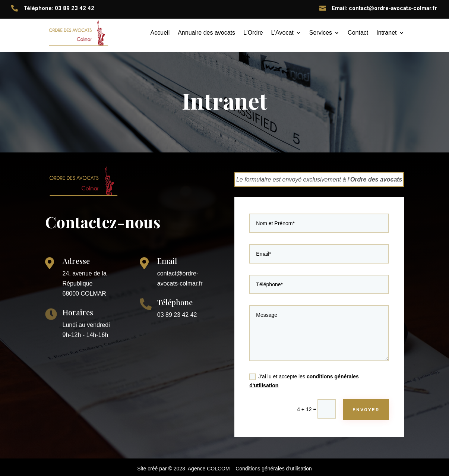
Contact (358, 33)
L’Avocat (282, 33)
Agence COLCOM (209, 469)
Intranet (386, 33)
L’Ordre (253, 33)
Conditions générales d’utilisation (274, 469)
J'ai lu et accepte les (305, 378)
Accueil (160, 33)
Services (321, 33)
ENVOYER (364, 405)
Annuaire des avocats (206, 33)
